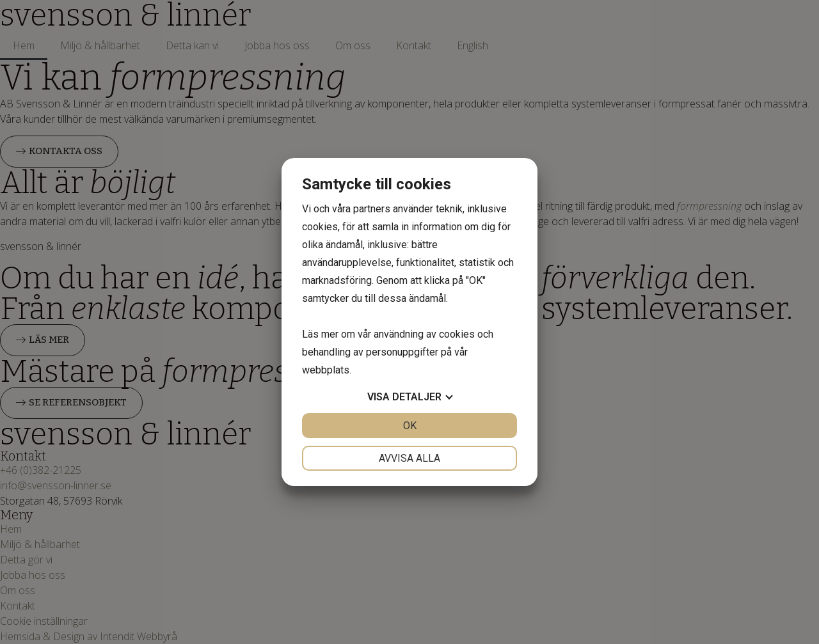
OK (410, 426)
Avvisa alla (409, 458)
